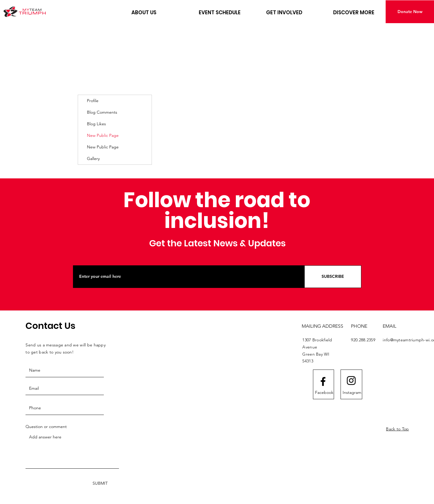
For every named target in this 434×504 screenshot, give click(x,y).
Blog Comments (102, 112)
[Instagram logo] (351, 381)
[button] (161, 12)
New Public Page (103, 135)
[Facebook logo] (323, 381)
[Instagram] (352, 392)
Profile (93, 101)
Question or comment (46, 427)
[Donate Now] (410, 12)
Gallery (93, 159)
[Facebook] (324, 392)
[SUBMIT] (100, 483)
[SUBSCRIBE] (333, 277)
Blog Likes (96, 124)
